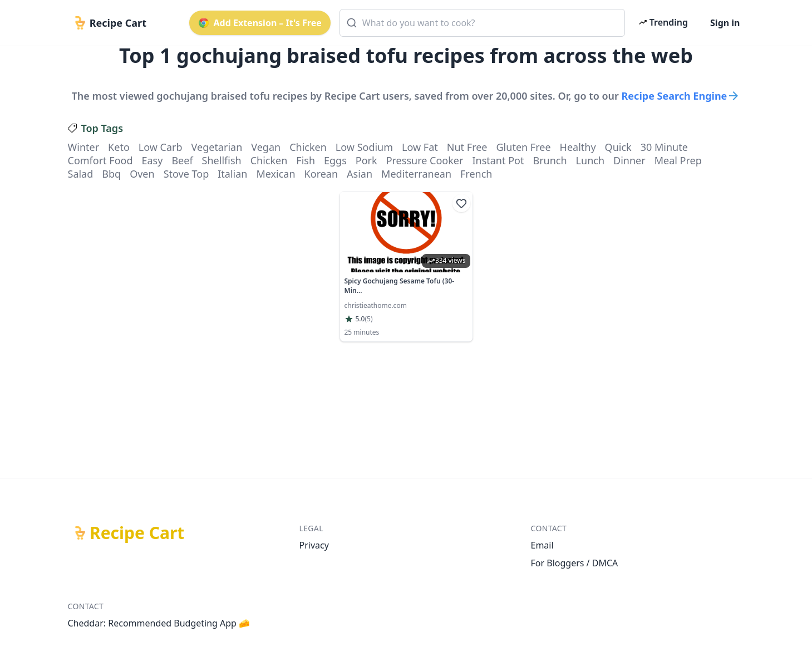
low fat (420, 147)
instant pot (498, 160)
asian (360, 174)
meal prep (678, 160)
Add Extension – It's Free (260, 23)
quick (618, 147)
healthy (578, 147)
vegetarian (217, 147)
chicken (308, 147)
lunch (590, 160)
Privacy (314, 545)
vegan (266, 147)
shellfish (222, 160)
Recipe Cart (137, 533)
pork (366, 160)
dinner (629, 160)
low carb (161, 147)
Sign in (725, 23)
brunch (550, 160)
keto (119, 147)
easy (152, 160)
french (476, 174)
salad (81, 174)
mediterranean (416, 174)
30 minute (664, 147)
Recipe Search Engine (681, 96)
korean (321, 174)
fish (306, 160)
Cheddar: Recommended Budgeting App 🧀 (159, 623)
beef (182, 160)
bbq (111, 174)
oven (142, 174)
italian (232, 174)
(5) (368, 319)
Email (542, 545)
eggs (335, 160)
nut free (467, 147)
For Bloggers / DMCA (575, 563)
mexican (275, 174)
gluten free (524, 147)
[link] (406, 267)
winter (84, 147)
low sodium (364, 147)
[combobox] (482, 23)
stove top (186, 174)
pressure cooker (425, 160)
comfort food (100, 160)
